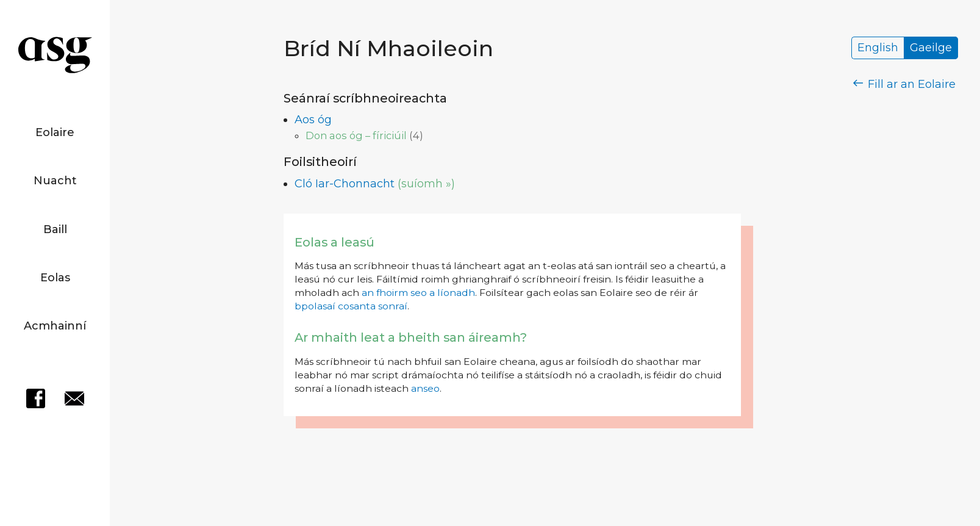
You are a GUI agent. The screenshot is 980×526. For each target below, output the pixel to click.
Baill (55, 229)
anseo (425, 388)
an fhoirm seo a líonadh (418, 293)
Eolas (55, 278)
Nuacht (55, 181)
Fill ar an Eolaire (905, 84)
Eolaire (55, 132)
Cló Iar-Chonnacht (345, 184)
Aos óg (313, 120)
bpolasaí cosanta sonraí (351, 306)
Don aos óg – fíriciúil (356, 135)
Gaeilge (931, 48)
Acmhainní (55, 326)
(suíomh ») (426, 184)
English (878, 48)
